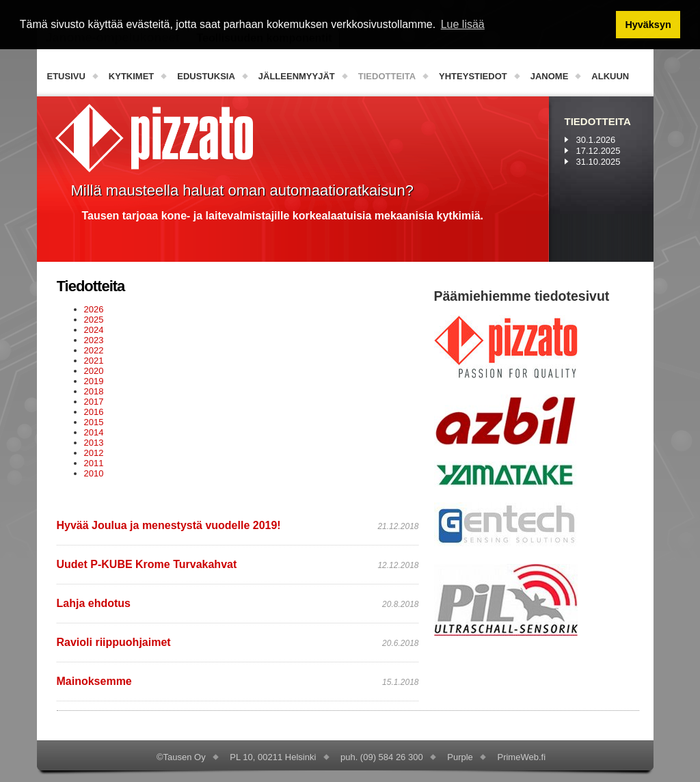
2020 (94, 371)
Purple (460, 757)
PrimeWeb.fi (521, 757)
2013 (94, 443)
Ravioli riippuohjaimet (114, 642)
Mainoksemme (94, 681)
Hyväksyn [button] (648, 25)
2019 (94, 381)
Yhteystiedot (473, 76)
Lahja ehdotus (94, 603)
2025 (94, 320)
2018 (94, 391)
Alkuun (610, 76)
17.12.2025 (598, 151)
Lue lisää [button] (463, 24)
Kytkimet (131, 76)
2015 (94, 422)
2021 (94, 361)
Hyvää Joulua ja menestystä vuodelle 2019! (169, 525)
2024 (94, 330)
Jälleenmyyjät (297, 76)
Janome (550, 76)
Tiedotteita (387, 76)
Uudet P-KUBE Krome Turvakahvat (147, 564)
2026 (94, 309)
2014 (94, 432)
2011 (94, 463)
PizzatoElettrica (154, 138)
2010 (94, 473)
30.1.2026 (596, 140)
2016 (94, 412)
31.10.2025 (598, 162)
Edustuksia (206, 76)
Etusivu (66, 76)
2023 (94, 340)
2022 (94, 350)
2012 (94, 453)
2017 (94, 402)
